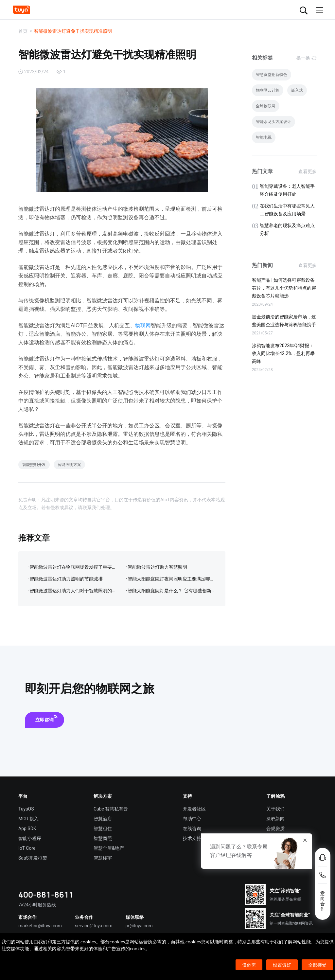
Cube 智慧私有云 (111, 809)
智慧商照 (103, 838)
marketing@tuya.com (40, 926)
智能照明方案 (69, 465)
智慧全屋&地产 (109, 848)
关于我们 (275, 809)
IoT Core (27, 848)
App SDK (27, 829)
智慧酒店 (103, 819)
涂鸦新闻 (275, 819)
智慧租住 (103, 829)
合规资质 (275, 829)
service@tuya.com (94, 926)
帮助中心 (192, 819)
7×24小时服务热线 (37, 905)
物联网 (143, 325)
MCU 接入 (28, 819)
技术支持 (192, 838)
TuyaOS (26, 809)
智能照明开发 (34, 465)
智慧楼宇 (103, 858)
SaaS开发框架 (33, 858)
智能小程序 (30, 838)
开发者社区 (194, 809)
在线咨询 (192, 829)
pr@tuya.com (139, 926)
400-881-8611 (46, 894)
